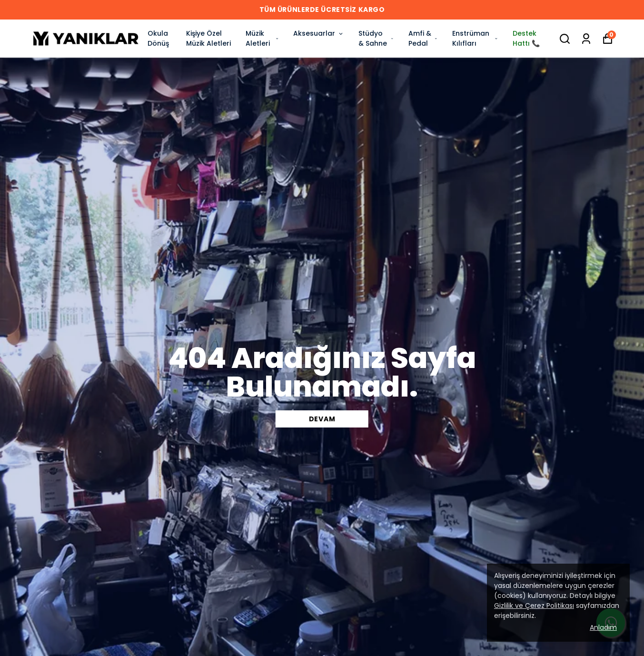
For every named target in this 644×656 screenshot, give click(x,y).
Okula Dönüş (158, 38)
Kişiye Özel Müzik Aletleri (208, 38)
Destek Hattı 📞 (526, 38)
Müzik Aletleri (262, 38)
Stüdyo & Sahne (376, 38)
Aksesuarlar (319, 33)
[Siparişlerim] (586, 39)
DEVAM (322, 419)
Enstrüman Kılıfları (475, 38)
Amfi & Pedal (423, 38)
